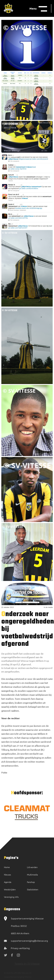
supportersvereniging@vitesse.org (29, 941)
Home (7, 867)
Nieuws (7, 875)
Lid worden (32, 867)
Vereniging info (11, 897)
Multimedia (32, 875)
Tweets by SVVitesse (27, 963)
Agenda (8, 882)
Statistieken (33, 889)
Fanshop (31, 882)
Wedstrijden (10, 889)
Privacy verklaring (20, 948)
